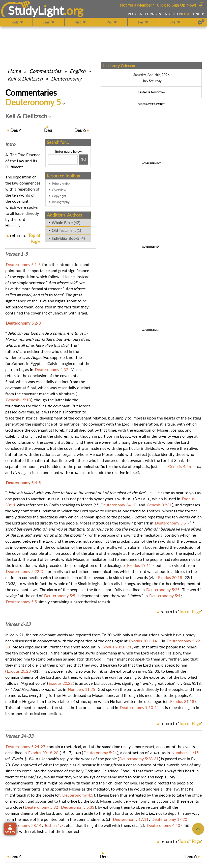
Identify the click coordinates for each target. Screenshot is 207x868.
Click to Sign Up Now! (176, 5)
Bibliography (61, 202)
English (78, 71)
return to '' (181, 612)
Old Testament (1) (66, 230)
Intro (10, 144)
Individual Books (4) (68, 238)
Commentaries (45, 71)
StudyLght (36, 10)
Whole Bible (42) (66, 223)
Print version (61, 184)
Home (14, 71)
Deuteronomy (66, 78)
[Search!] (83, 160)
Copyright (59, 196)
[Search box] (63, 160)
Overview (59, 190)
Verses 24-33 (19, 736)
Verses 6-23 (18, 624)
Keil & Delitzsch (25, 78)
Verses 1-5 (17, 254)
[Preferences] (201, 22)
